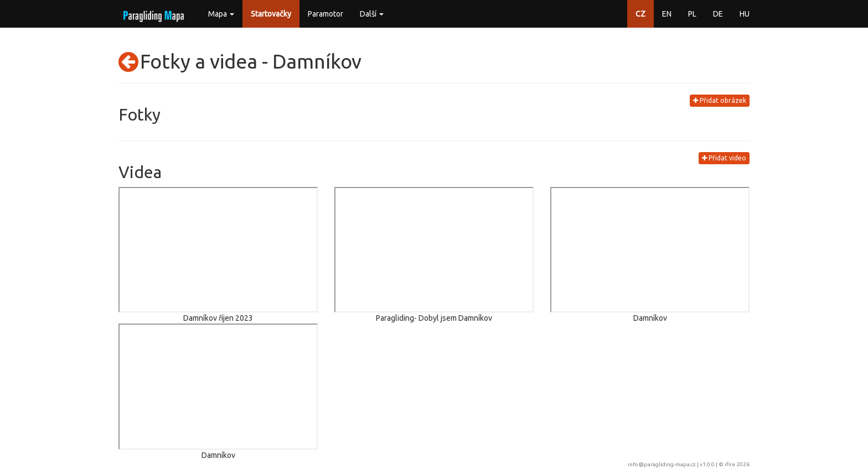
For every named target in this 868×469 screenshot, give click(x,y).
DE (718, 14)
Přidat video (724, 158)
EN (667, 14)
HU (745, 14)
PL (692, 14)
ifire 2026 (737, 464)
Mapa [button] (221, 14)
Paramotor (325, 14)
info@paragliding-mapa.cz (662, 464)
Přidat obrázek (720, 100)
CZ (640, 14)
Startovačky (271, 14)
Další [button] (372, 14)
